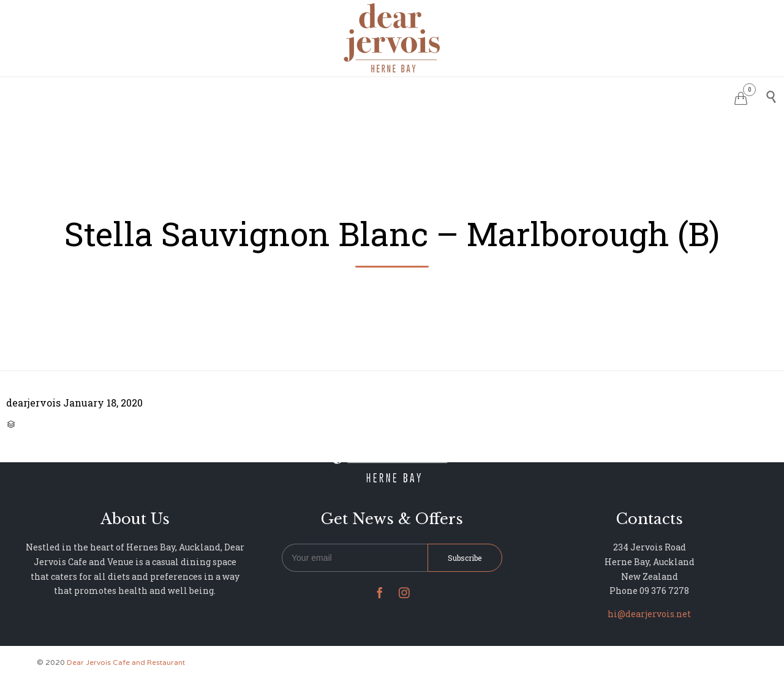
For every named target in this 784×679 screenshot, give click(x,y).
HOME (239, 95)
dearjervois (33, 403)
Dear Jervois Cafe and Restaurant (126, 662)
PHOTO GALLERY (429, 95)
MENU (364, 95)
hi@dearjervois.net (649, 614)
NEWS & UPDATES (520, 95)
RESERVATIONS (301, 95)
